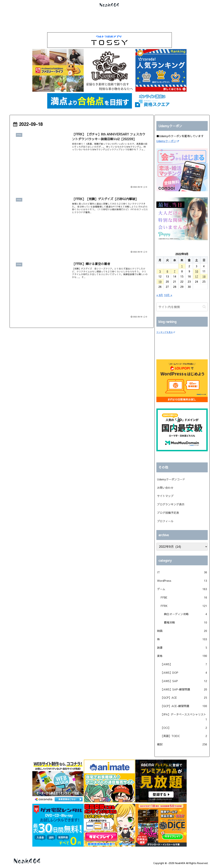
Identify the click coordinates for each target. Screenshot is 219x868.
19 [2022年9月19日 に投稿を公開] (160, 281)
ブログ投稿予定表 (168, 513)
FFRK (184, 606)
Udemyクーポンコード (171, 479)
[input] (182, 307)
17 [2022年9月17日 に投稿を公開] (197, 276)
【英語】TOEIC (184, 736)
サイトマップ (165, 496)
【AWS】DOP (184, 673)
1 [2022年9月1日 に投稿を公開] (182, 266)
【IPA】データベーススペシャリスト (184, 717)
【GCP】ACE (184, 698)
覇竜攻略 (185, 622)
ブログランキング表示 (171, 504)
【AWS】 (184, 664)
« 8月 (160, 295)
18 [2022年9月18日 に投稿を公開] (204, 276)
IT (182, 572)
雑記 (182, 744)
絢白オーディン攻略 (185, 614)
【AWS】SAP (184, 681)
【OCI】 (184, 728)
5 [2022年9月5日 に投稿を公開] (160, 271)
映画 (182, 631)
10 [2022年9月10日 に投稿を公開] (197, 271)
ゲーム (182, 589)
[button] (204, 307)
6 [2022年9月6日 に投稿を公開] (167, 271)
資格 (182, 656)
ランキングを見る (166, 332)
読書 (182, 648)
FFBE (184, 597)
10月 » (168, 295)
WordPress (182, 581)
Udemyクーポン (168, 141)
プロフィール (165, 521)
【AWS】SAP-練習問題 (184, 689)
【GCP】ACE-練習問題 (184, 706)
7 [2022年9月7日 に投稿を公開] (175, 271)
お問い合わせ (165, 488)
